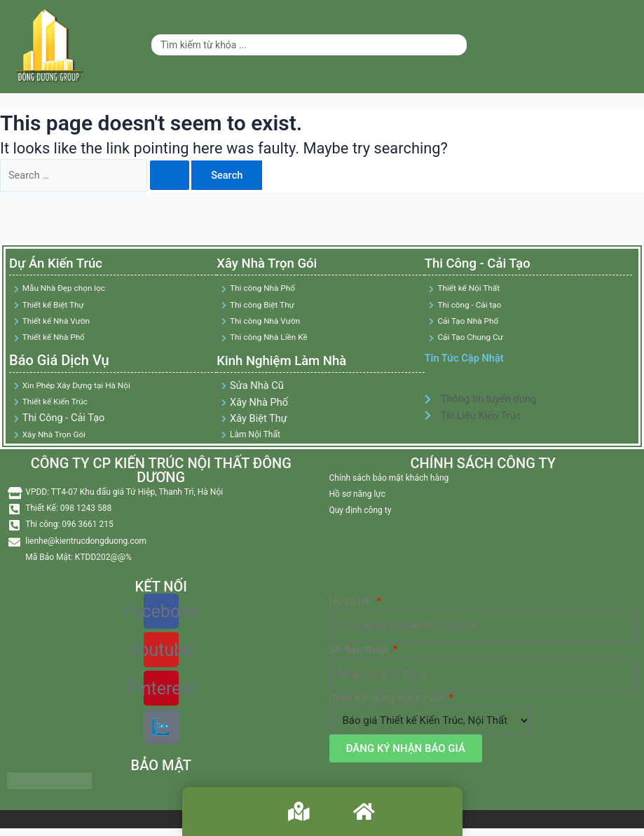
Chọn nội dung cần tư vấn (388, 700)
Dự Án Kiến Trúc (61, 264)
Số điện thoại (360, 652)
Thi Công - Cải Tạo (481, 264)
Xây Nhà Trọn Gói (271, 264)
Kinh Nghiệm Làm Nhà (287, 361)
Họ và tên (352, 603)
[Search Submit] (170, 176)
